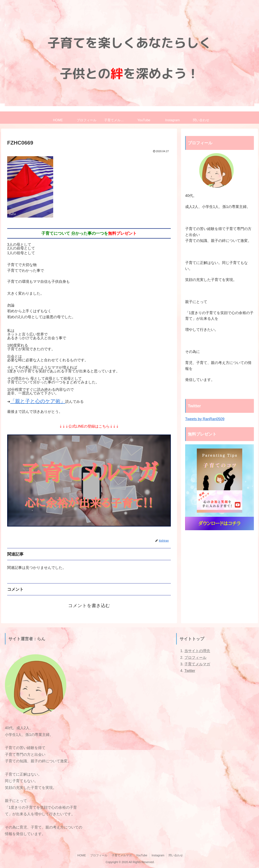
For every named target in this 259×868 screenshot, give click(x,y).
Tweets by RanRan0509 (205, 419)
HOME (82, 855)
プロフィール (195, 658)
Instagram (158, 855)
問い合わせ (176, 855)
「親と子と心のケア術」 (38, 401)
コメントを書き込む (89, 606)
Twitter (190, 671)
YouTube (142, 855)
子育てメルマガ (197, 664)
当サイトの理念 (197, 651)
